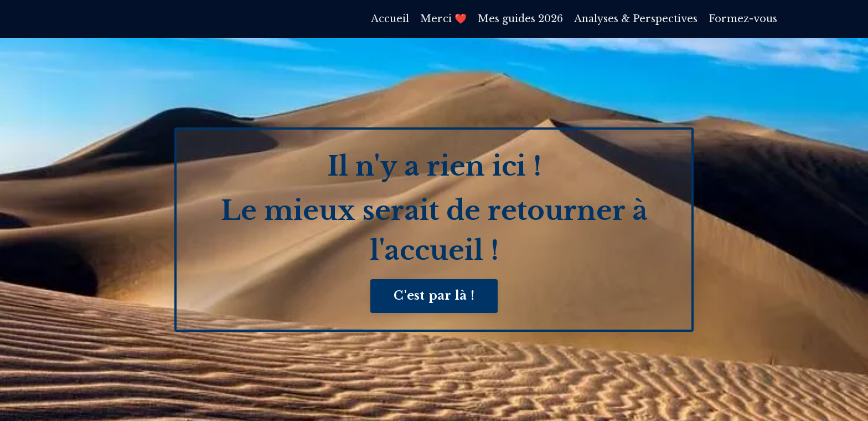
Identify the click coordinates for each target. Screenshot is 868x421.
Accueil (389, 19)
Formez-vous (743, 19)
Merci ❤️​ (443, 19)
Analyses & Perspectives (635, 19)
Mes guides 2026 (520, 19)
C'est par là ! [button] (434, 296)
